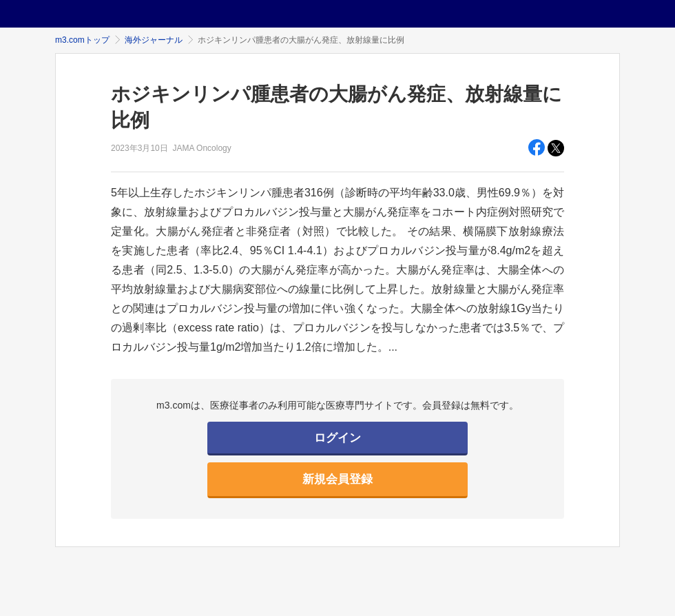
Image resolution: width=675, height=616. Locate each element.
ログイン (337, 438)
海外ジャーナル (154, 40)
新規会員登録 (337, 479)
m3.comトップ (82, 40)
